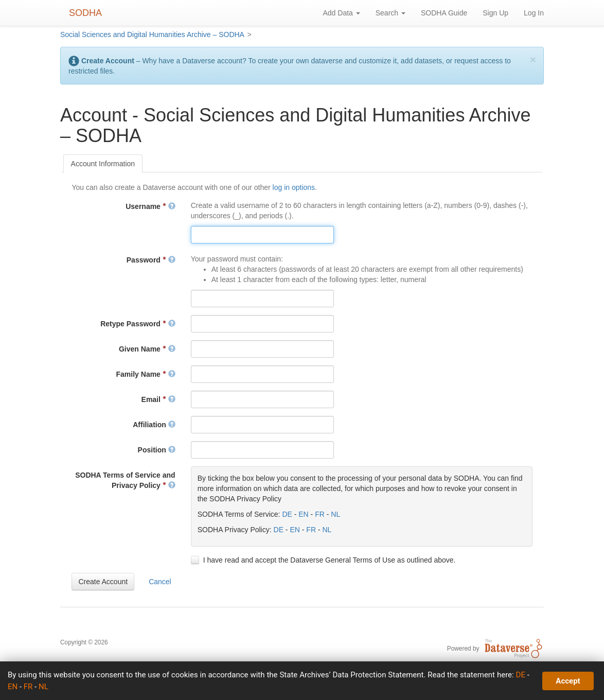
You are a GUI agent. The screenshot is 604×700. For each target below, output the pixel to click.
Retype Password (138, 324)
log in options (294, 187)
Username (150, 206)
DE (287, 514)
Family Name (146, 374)
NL (335, 514)
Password (151, 260)
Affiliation (154, 425)
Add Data (341, 13)
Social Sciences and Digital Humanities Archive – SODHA (152, 34)
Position (157, 450)
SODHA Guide (444, 13)
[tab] (103, 164)
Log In (534, 13)
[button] (103, 582)
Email (158, 399)
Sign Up (495, 13)
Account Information (103, 164)
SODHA (85, 13)
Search (390, 13)
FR (320, 514)
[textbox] (262, 235)
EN (303, 514)
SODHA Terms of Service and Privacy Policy (125, 480)
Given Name (147, 349)
